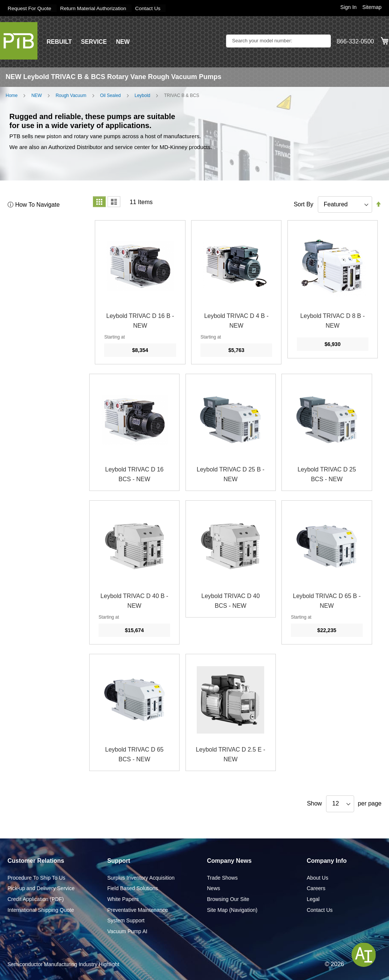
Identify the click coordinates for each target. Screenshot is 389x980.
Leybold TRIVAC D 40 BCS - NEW (230, 601)
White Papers (123, 899)
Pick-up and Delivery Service (41, 888)
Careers (316, 888)
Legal (313, 899)
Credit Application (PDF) (36, 899)
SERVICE (94, 41)
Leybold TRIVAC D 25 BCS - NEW (327, 474)
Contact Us (151, 8)
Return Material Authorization (95, 8)
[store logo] (19, 40)
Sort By (304, 204)
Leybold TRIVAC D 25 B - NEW (231, 474)
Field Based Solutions (132, 888)
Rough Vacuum (71, 95)
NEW (123, 41)
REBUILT (59, 41)
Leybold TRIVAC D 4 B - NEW (236, 321)
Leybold (142, 95)
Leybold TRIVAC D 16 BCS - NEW (135, 474)
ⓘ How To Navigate (34, 204)
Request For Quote (30, 8)
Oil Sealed (110, 95)
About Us (317, 877)
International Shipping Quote (41, 910)
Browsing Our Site (228, 899)
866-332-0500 (355, 41)
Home (12, 95)
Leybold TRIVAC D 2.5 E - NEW (231, 754)
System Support (126, 920)
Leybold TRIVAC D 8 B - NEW (332, 321)
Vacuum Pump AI (127, 931)
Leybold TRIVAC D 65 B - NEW (327, 601)
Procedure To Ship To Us (36, 877)
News (213, 888)
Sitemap (372, 7)
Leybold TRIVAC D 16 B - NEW (140, 321)
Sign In (349, 7)
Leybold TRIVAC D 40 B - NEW (134, 601)
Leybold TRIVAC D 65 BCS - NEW (135, 754)
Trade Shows (222, 877)
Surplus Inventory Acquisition (141, 877)
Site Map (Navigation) (232, 910)
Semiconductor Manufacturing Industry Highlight (63, 964)
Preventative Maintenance (138, 910)
